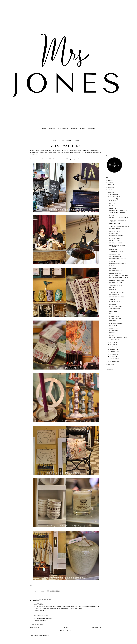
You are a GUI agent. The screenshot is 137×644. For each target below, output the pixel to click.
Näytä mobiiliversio (66, 631)
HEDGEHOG (113, 268)
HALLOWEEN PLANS (115, 229)
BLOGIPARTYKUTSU (115, 319)
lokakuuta (113, 199)
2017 (110, 180)
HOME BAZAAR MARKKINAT (117, 280)
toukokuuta (113, 352)
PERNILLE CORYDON (115, 254)
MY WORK (82, 128)
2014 (110, 187)
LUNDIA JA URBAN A (115, 231)
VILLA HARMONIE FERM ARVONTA (119, 278)
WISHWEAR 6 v (113, 233)
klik (78, 159)
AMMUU (112, 335)
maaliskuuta (113, 356)
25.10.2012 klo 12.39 (40, 621)
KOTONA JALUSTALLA (116, 323)
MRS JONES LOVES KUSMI (116, 283)
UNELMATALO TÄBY (115, 224)
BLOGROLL (91, 128)
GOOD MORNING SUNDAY (117, 213)
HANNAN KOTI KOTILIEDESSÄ (118, 264)
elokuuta (112, 344)
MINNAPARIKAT (114, 249)
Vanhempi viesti (97, 628)
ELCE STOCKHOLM (115, 302)
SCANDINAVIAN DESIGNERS (117, 292)
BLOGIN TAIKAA (114, 330)
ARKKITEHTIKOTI (114, 316)
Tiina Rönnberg (39, 616)
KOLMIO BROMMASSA (116, 238)
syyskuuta (113, 342)
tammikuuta (113, 361)
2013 (110, 190)
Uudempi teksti (35, 628)
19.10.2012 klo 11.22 (40, 610)
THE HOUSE (113, 201)
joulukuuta (113, 194)
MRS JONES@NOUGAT (116, 271)
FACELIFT (112, 333)
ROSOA (111, 206)
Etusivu (66, 628)
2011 (110, 364)
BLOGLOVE (113, 208)
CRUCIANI (112, 261)
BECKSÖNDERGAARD (115, 273)
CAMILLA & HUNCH (115, 241)
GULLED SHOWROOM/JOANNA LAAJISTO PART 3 (118, 338)
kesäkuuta (113, 349)
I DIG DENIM (113, 290)
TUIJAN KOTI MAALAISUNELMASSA (119, 226)
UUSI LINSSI (113, 321)
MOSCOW (112, 203)
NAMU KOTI (113, 304)
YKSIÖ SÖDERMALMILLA (116, 236)
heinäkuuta (113, 347)
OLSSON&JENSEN (114, 295)
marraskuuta (114, 197)
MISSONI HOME (114, 328)
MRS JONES (52, 128)
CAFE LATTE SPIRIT (115, 309)
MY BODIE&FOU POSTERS (117, 297)
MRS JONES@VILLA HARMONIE (118, 259)
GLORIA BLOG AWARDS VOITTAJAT (119, 218)
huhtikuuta (113, 354)
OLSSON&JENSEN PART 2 (116, 285)
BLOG (44, 128)
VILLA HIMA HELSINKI (115, 256)
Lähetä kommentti (38, 624)
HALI (111, 314)
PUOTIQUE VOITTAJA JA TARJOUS (119, 276)
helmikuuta (113, 359)
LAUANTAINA (113, 311)
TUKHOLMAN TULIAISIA (116, 252)
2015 (110, 185)
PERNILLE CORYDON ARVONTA (118, 211)
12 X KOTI (74, 128)
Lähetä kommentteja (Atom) (41, 635)
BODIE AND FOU (114, 326)
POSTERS (112, 215)
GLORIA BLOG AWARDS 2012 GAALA (118, 221)
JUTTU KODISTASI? (63, 128)
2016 (110, 182)
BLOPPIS (112, 266)
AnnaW (36, 604)
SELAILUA (112, 299)
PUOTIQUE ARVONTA (116, 307)
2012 (110, 192)
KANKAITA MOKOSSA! (116, 243)
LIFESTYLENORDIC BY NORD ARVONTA (117, 246)
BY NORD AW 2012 (115, 287)
